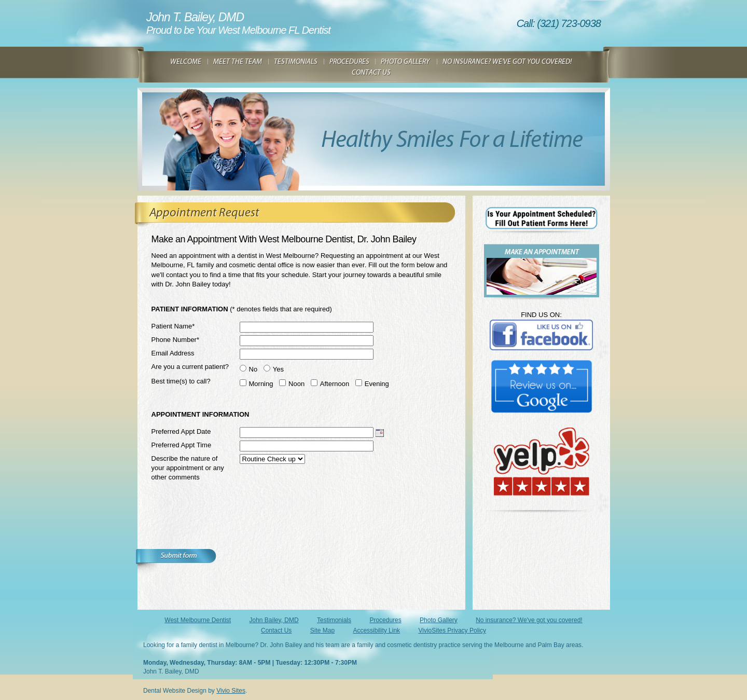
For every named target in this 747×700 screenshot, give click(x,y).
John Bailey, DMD (274, 620)
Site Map (322, 630)
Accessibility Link (376, 630)
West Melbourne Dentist (198, 620)
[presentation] (230, 529)
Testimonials (334, 620)
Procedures (385, 620)
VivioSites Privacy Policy (452, 630)
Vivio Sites (231, 691)
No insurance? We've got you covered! (529, 620)
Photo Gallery (439, 620)
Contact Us (276, 630)
